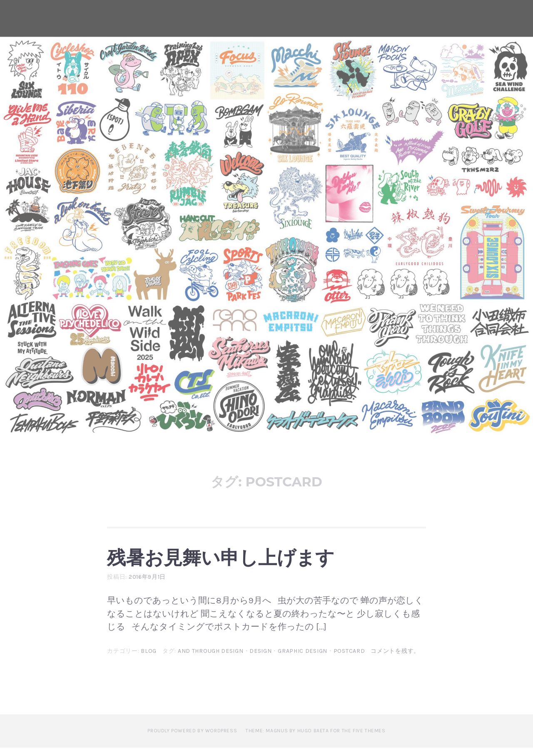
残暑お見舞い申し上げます (261, 560)
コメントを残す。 (395, 660)
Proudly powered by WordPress (192, 739)
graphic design (303, 660)
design (260, 660)
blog (149, 660)
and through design (211, 660)
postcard (349, 660)
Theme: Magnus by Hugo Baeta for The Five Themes (315, 739)
